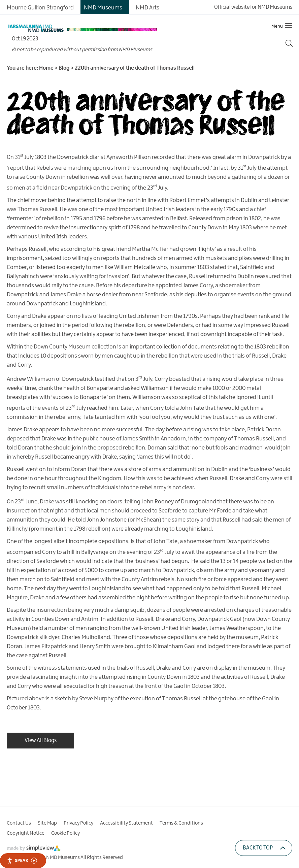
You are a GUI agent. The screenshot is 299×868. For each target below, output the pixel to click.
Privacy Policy (78, 823)
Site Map (47, 823)
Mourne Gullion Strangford (40, 8)
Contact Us (19, 823)
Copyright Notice (26, 833)
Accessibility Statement (126, 823)
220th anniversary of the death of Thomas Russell (146, 112)
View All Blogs (41, 741)
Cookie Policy (65, 833)
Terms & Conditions (181, 823)
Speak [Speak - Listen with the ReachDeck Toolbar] (22, 860)
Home (46, 68)
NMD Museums (103, 8)
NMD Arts (147, 8)
